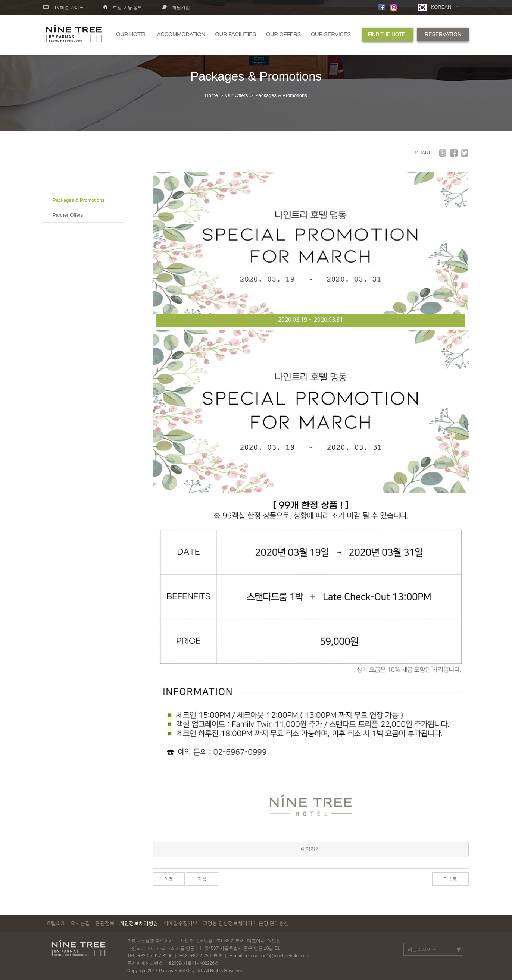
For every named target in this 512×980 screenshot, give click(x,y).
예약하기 (310, 849)
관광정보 (105, 923)
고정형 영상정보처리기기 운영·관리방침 (246, 923)
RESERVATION (443, 34)
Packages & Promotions (256, 76)
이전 (169, 879)
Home (211, 95)
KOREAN (438, 7)
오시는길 (80, 923)
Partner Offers (68, 215)
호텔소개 (56, 923)
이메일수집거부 (180, 923)
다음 (202, 879)
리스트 (450, 879)
